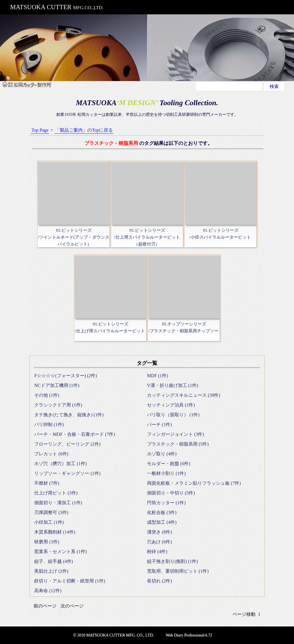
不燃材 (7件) (47, 483)
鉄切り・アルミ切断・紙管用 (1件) (70, 581)
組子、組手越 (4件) (54, 561)
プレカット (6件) (51, 454)
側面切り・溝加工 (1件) (58, 503)
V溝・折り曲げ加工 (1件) (173, 385)
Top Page (40, 130)
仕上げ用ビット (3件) (56, 493)
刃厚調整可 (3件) (51, 512)
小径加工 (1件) (49, 522)
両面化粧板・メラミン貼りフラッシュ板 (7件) (194, 483)
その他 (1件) (47, 395)
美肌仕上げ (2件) (51, 571)
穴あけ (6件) (159, 542)
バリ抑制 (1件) (49, 424)
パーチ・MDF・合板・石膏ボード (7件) (75, 434)
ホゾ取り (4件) (162, 454)
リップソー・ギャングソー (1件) (67, 473)
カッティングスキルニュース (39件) (184, 395)
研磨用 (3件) (47, 542)
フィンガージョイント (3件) (176, 434)
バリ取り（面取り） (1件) (173, 415)
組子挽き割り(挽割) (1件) (172, 561)
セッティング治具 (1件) (171, 405)
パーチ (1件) (159, 424)
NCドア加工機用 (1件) (57, 385)
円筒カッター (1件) (166, 503)
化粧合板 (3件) (162, 512)
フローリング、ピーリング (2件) (67, 444)
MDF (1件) (157, 376)
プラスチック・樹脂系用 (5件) (178, 444)
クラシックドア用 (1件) (58, 405)
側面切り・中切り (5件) (171, 493)
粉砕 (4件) (157, 552)
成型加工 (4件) (162, 522)
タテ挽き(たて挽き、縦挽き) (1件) (69, 415)
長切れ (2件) (159, 581)
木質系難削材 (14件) (55, 532)
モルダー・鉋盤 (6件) (169, 464)
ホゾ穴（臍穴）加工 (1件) (60, 464)
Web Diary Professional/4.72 (189, 635)
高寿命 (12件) (48, 591)
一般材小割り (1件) (166, 473)
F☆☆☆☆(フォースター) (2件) (65, 376)
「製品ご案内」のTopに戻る (84, 130)
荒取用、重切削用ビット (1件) (178, 571)
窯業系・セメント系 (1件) (60, 552)
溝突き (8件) (159, 532)
